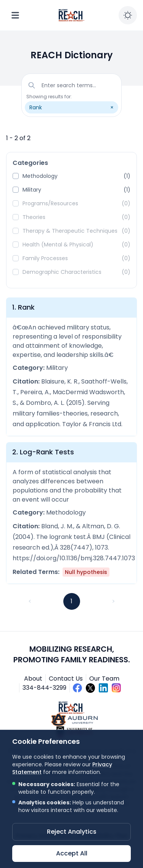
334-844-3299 (44, 688)
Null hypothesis (86, 572)
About (33, 679)
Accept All (72, 853)
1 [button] (71, 601)
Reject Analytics (72, 832)
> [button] (113, 601)
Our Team (104, 679)
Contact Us (66, 679)
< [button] (30, 601)
